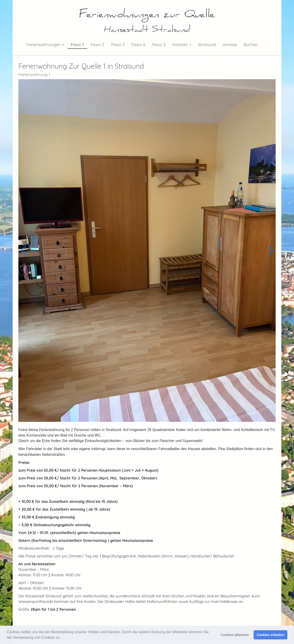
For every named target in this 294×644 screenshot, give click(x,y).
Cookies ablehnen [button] (235, 635)
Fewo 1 (77, 45)
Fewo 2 (98, 45)
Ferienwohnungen (45, 45)
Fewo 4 (138, 45)
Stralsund (207, 45)
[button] (62, 638)
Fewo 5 (159, 45)
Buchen (251, 45)
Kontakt (182, 45)
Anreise (230, 45)
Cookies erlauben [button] (271, 635)
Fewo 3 (118, 45)
